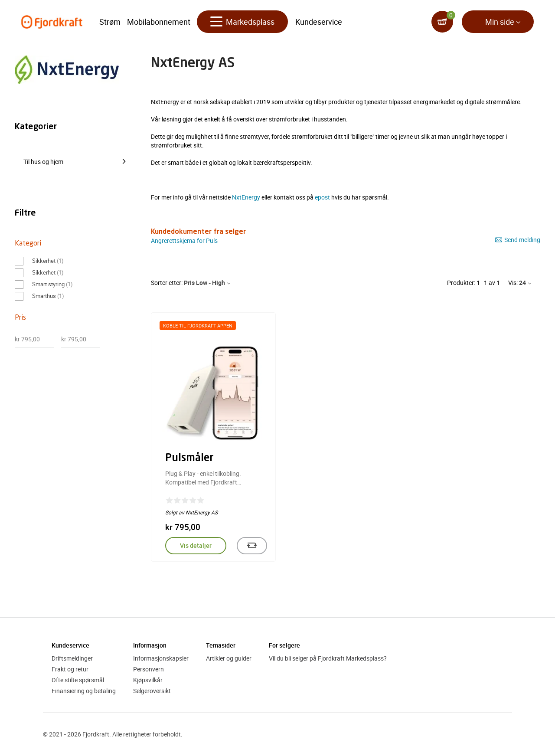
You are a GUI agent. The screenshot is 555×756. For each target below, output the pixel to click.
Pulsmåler (189, 458)
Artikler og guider (229, 658)
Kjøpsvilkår (148, 680)
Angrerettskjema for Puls (184, 241)
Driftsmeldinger (72, 658)
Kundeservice (319, 22)
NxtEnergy (246, 197)
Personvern (149, 669)
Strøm (110, 22)
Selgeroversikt (152, 691)
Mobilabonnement (159, 22)
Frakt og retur (70, 669)
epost (322, 197)
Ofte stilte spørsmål (78, 680)
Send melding (518, 240)
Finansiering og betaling (84, 691)
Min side (500, 22)
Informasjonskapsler (161, 658)
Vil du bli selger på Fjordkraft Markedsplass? (328, 658)
